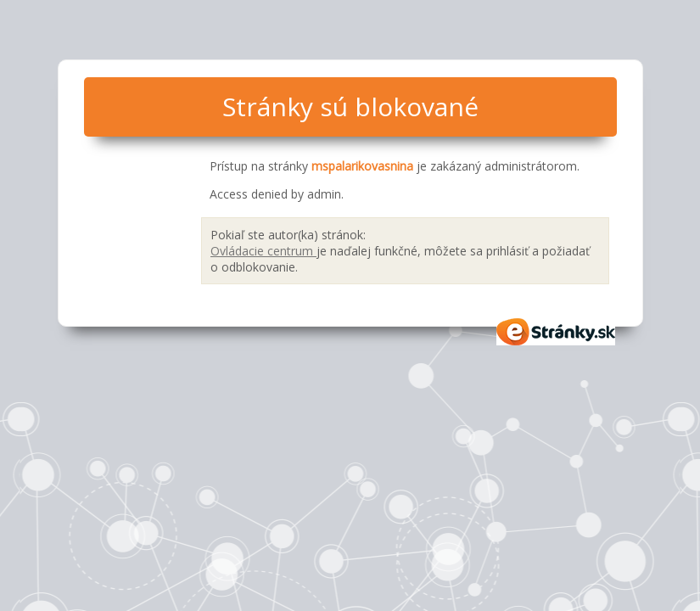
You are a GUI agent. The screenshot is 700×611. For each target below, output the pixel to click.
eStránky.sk (557, 332)
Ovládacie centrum (263, 251)
